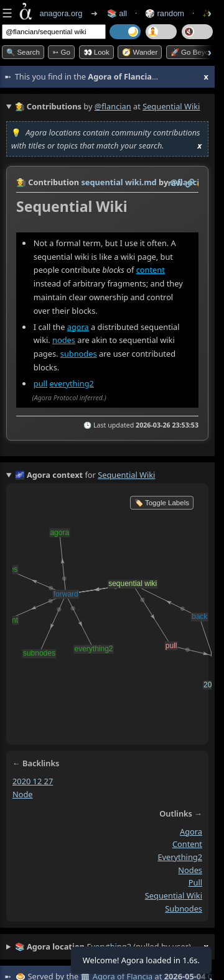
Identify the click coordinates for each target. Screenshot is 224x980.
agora (78, 326)
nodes (64, 340)
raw (175, 183)
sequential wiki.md (119, 182)
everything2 (71, 383)
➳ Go (61, 52)
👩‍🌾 (21, 182)
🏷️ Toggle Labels (162, 503)
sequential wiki (174, 895)
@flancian (113, 106)
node (23, 794)
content (151, 270)
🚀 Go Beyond (194, 52)
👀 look (96, 52)
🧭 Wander (140, 52)
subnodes (79, 354)
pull (40, 383)
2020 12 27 (33, 781)
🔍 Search (23, 52)
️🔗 (190, 183)
